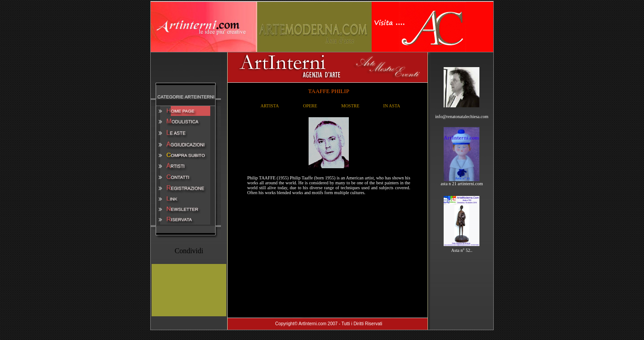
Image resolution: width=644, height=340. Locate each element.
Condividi (189, 251)
